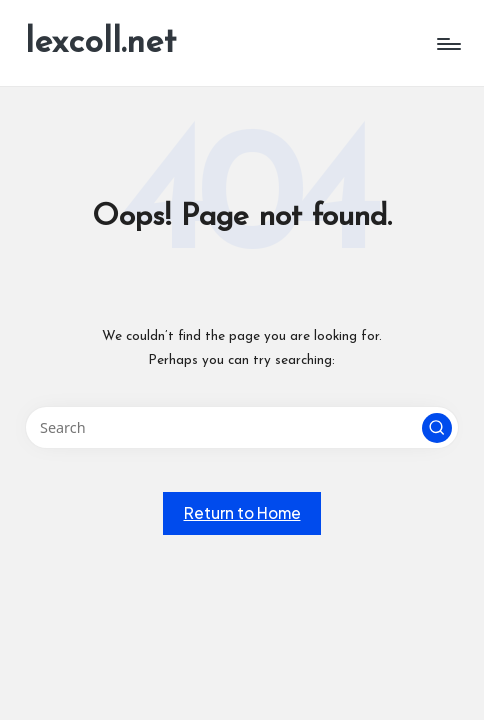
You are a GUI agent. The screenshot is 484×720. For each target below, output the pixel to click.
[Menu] (447, 44)
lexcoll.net (100, 43)
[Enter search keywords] (241, 427)
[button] (437, 428)
